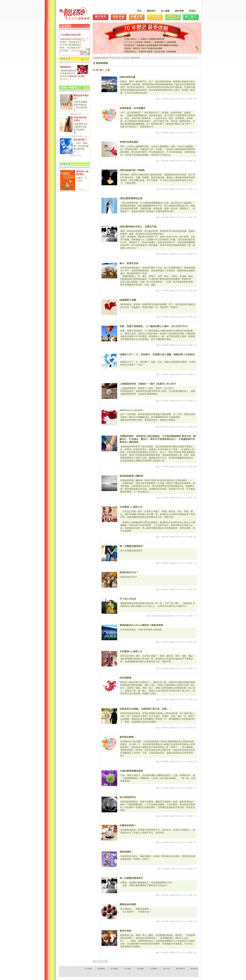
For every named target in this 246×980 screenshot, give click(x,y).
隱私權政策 (180, 969)
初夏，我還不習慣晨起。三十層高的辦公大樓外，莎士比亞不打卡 (154, 326)
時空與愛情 (125, 678)
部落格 (192, 11)
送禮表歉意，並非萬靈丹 (132, 108)
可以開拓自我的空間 (71, 35)
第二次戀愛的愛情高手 (131, 546)
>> (106, 961)
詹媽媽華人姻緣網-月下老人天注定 (107, 58)
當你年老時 (125, 931)
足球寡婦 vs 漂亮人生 (131, 507)
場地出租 (166, 969)
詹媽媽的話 (66, 67)
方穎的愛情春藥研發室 (131, 771)
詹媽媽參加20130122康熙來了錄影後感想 (141, 625)
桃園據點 (101, 969)
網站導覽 (179, 11)
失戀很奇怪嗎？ (128, 825)
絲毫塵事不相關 (128, 300)
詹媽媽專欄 (135, 58)
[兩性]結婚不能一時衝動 (132, 170)
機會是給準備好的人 (81, 97)
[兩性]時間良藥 (127, 77)
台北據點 (88, 969)
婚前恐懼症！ (127, 852)
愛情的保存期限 (128, 904)
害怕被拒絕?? (80, 140)
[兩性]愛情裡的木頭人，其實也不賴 (138, 227)
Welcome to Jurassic (131, 410)
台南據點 (140, 969)
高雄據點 (153, 969)
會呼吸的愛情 (127, 737)
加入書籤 (165, 11)
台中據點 (127, 969)
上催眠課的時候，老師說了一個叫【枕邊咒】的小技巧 (148, 384)
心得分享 (125, 58)
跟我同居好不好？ (129, 572)
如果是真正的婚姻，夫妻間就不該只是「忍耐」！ (145, 709)
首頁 (139, 11)
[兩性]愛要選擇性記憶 (131, 198)
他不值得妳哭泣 (128, 797)
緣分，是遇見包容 (129, 263)
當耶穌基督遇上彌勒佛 (131, 476)
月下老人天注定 (128, 599)
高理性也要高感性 (129, 142)
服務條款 (194, 969)
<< (95, 961)
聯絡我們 (151, 11)
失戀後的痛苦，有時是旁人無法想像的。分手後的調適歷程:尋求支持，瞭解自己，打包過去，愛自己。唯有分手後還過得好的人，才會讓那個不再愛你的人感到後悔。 (158, 439)
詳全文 (75, 50)
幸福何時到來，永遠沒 (81, 119)
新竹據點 (114, 969)
